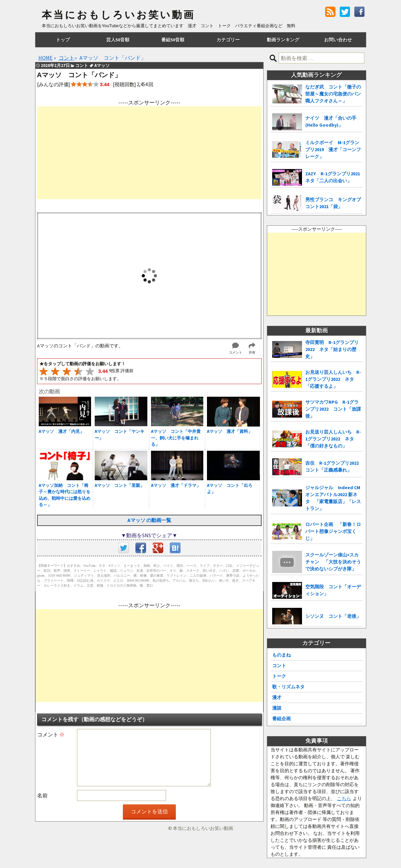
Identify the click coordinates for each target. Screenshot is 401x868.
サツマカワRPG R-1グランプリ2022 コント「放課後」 (333, 409)
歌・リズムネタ (288, 687)
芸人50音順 (118, 40)
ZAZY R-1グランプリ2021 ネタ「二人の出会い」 (334, 177)
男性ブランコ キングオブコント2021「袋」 (333, 203)
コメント (51, 734)
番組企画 (281, 719)
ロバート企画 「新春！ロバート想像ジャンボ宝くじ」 (333, 531)
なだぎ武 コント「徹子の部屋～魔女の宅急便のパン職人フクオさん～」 (333, 94)
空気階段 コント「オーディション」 (333, 590)
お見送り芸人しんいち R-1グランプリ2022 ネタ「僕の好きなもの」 (333, 439)
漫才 (277, 697)
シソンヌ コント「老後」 (333, 616)
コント (279, 665)
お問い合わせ (338, 40)
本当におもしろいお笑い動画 (118, 15)
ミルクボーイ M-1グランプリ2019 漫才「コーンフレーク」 (333, 149)
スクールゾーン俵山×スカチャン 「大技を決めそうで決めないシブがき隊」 (333, 562)
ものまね (281, 655)
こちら (344, 798)
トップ (63, 40)
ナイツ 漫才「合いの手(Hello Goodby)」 (331, 121)
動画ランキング (283, 40)
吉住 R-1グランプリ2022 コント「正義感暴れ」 (334, 466)
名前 (42, 795)
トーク (279, 676)
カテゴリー (228, 40)
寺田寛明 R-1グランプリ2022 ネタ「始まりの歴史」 (332, 349)
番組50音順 (173, 40)
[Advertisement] (149, 153)
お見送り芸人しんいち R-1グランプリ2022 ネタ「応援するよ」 (333, 379)
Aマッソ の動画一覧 (149, 520)
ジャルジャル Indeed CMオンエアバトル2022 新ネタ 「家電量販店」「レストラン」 (333, 498)
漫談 (277, 708)
